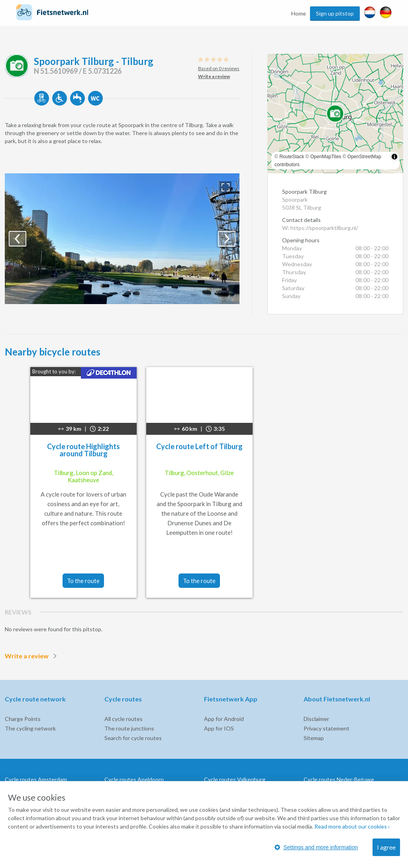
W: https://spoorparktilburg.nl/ (320, 228)
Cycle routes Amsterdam (36, 779)
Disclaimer (316, 719)
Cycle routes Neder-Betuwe (339, 779)
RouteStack (292, 157)
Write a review (32, 656)
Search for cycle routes (133, 738)
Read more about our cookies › (352, 826)
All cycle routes (124, 719)
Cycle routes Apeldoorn (134, 779)
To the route (83, 581)
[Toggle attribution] (394, 157)
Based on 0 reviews (219, 68)
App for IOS (219, 728)
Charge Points (23, 719)
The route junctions (129, 728)
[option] (122, 239)
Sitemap (314, 738)
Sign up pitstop (335, 13)
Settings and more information (316, 847)
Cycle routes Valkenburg (235, 779)
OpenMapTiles (326, 157)
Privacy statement (327, 728)
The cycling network (30, 728)
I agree (386, 847)
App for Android (224, 719)
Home (299, 13)
